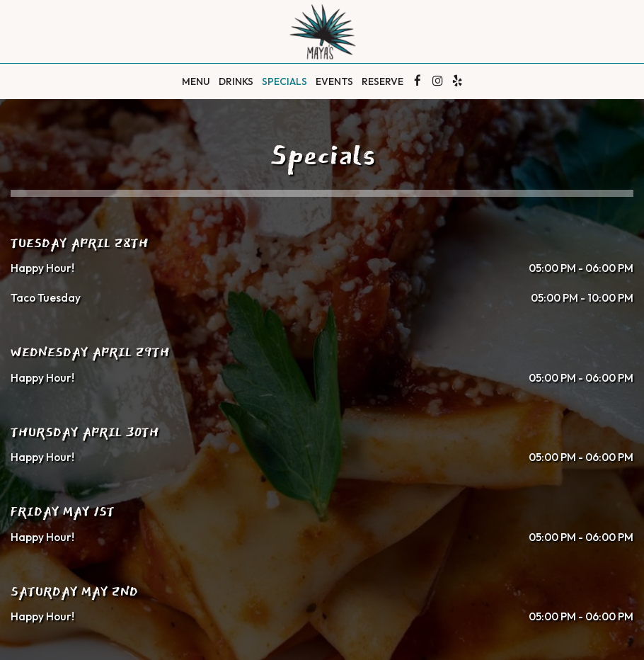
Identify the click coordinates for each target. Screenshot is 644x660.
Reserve (383, 81)
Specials (284, 81)
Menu (196, 81)
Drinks (236, 81)
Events (334, 81)
